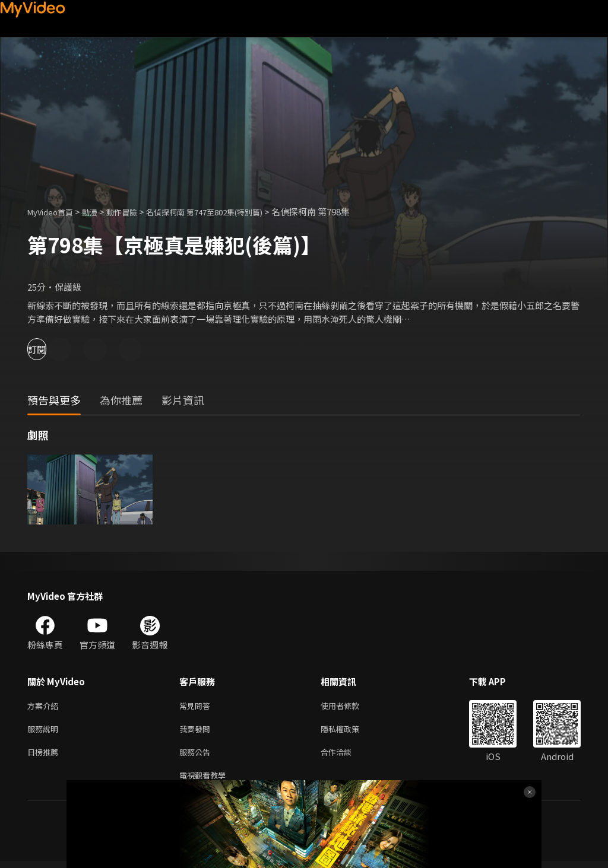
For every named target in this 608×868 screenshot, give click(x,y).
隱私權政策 (350, 731)
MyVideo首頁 (54, 212)
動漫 (99, 212)
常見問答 (197, 706)
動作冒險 (135, 212)
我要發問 (197, 731)
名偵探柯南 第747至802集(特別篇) (229, 212)
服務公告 (197, 756)
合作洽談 (346, 756)
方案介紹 (45, 706)
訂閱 (51, 349)
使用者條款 (350, 706)
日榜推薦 (45, 756)
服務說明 (45, 731)
